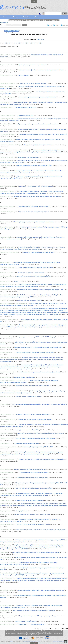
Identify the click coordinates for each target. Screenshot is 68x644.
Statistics (26, 17)
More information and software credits (60, 641)
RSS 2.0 (66, 25)
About (37, 17)
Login (34, 1)
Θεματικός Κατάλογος (12, 31)
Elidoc (36, 643)
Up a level (5, 22)
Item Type (41, 39)
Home (5, 17)
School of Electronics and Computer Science (31, 641)
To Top (65, 642)
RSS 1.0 (58, 25)
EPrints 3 (12, 641)
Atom (51, 25)
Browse (16, 17)
